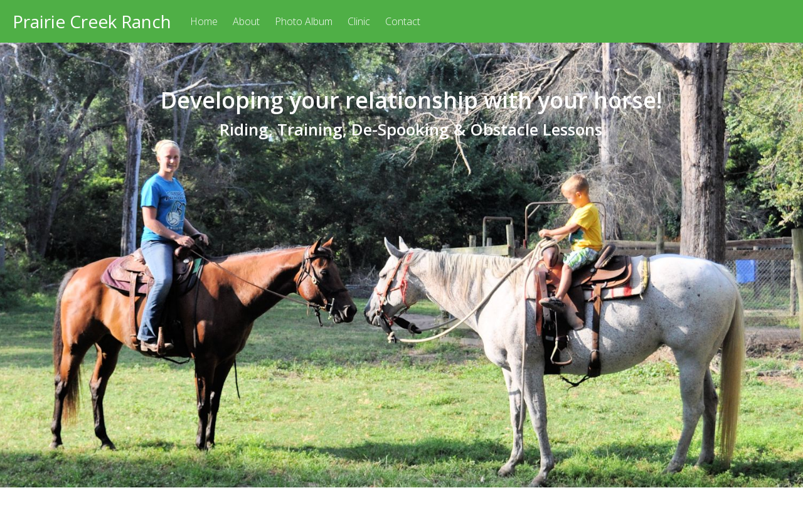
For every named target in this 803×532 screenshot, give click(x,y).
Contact (403, 21)
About (246, 21)
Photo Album (304, 21)
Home (204, 21)
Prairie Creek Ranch (92, 21)
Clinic (359, 21)
